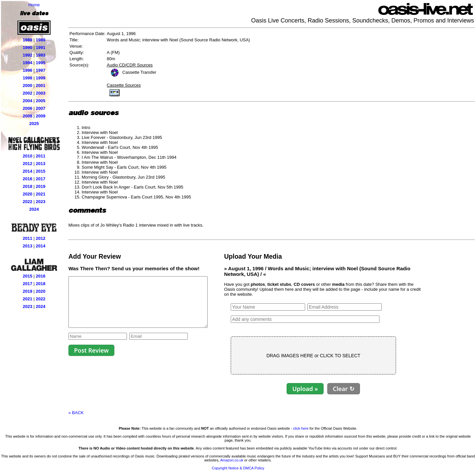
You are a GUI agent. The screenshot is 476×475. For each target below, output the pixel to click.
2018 (28, 186)
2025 (34, 124)
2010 (28, 156)
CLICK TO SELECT (357, 356)
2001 (40, 86)
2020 (28, 194)
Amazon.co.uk (232, 460)
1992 (28, 55)
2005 (40, 101)
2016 (28, 179)
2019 (40, 186)
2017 (40, 179)
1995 (40, 63)
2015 (40, 171)
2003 (40, 93)
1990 (28, 47)
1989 (40, 40)
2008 (28, 116)
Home (34, 5)
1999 (40, 78)
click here (301, 428)
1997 (40, 70)
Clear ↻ (360, 389)
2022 (28, 202)
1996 (28, 70)
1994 (28, 63)
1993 (40, 55)
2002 (28, 93)
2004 (28, 101)
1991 (40, 47)
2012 (28, 164)
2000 (28, 86)
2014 (28, 171)
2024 (34, 209)
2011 (40, 156)
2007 (40, 108)
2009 (40, 116)
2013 (40, 164)
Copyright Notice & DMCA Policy (238, 468)
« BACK (76, 413)
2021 (40, 194)
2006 (28, 108)
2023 (40, 202)
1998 (28, 78)
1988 (28, 40)
